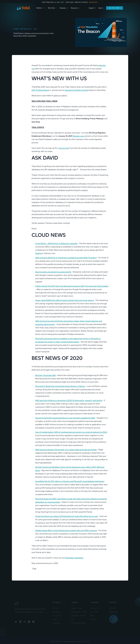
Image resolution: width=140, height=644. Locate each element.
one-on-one (64, 148)
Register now (78, 136)
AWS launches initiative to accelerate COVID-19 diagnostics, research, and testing (69, 400)
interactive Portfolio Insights (76, 90)
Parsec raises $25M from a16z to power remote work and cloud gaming (65, 300)
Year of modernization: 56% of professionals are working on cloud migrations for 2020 (71, 432)
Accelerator (93, 2)
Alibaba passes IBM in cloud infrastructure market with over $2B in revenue (66, 530)
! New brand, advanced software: (76, 2)
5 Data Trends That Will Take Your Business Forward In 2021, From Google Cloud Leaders (72, 286)
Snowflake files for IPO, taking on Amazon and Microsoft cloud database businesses (70, 481)
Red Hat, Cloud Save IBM (45, 375)
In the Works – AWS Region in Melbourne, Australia (56, 243)
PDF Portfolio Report (40, 90)
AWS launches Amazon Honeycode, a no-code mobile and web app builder (66, 450)
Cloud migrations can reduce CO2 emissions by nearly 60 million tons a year (67, 516)
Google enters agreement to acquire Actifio (53, 272)
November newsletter (74, 558)
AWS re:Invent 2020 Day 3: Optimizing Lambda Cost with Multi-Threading (66, 258)
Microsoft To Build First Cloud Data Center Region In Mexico (60, 386)
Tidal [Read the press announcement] (62, 2)
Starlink (38, 253)
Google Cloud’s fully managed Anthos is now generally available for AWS (65, 418)
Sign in (101, 8)
